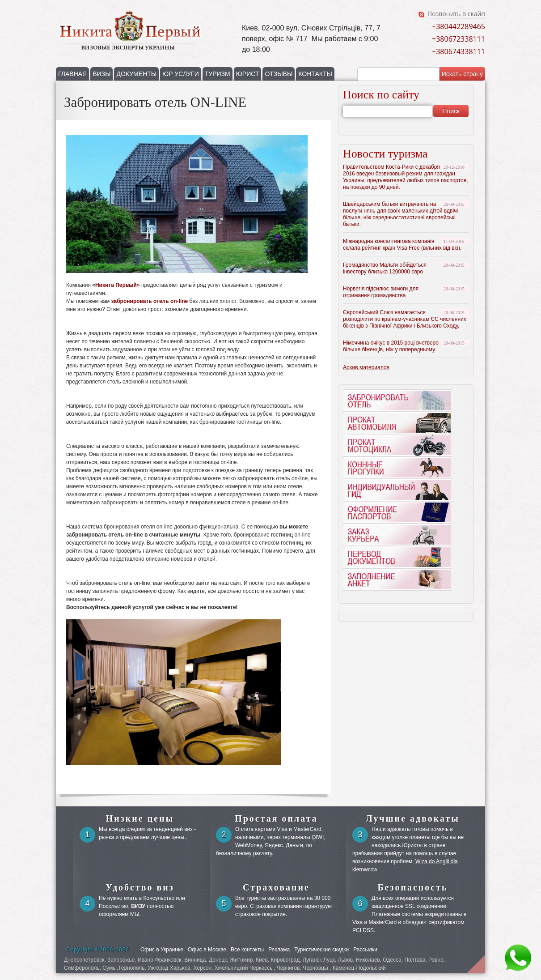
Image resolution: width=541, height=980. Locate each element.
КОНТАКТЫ (315, 74)
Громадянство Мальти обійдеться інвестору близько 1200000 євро (385, 268)
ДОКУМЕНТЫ (136, 74)
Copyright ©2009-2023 (98, 950)
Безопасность (412, 887)
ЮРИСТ (248, 74)
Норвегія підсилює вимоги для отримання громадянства (381, 292)
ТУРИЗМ (218, 74)
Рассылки (365, 950)
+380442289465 (459, 26)
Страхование (276, 887)
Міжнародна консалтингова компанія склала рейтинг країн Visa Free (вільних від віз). (402, 245)
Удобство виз (140, 887)
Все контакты (247, 950)
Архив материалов (366, 367)
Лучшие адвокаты (413, 818)
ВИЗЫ (101, 74)
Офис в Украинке (162, 950)
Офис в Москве (207, 950)
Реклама (279, 950)
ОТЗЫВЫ (279, 74)
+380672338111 (459, 39)
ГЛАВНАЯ (72, 74)
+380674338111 (459, 51)
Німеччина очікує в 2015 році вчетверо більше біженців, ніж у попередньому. (391, 346)
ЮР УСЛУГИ (181, 74)
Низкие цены (140, 818)
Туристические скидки (321, 950)
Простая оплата (276, 818)
